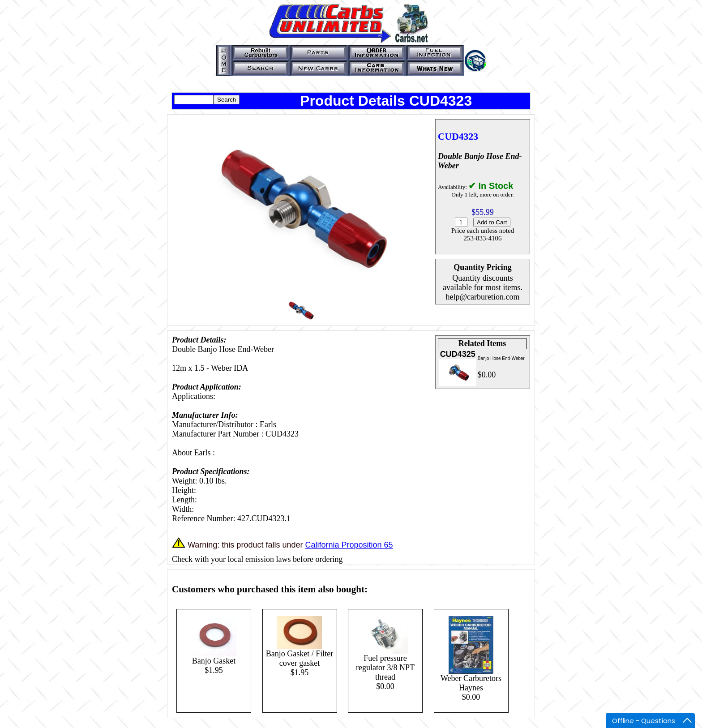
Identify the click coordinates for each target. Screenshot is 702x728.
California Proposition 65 (349, 545)
